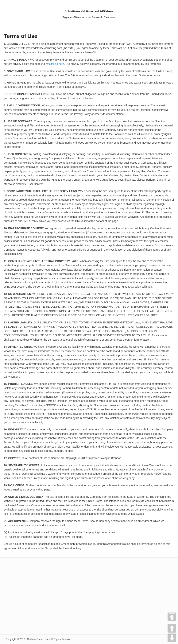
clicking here (57, 64)
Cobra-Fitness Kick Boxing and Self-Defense (89, 11)
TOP (172, 617)
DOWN (172, 638)
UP (172, 628)
